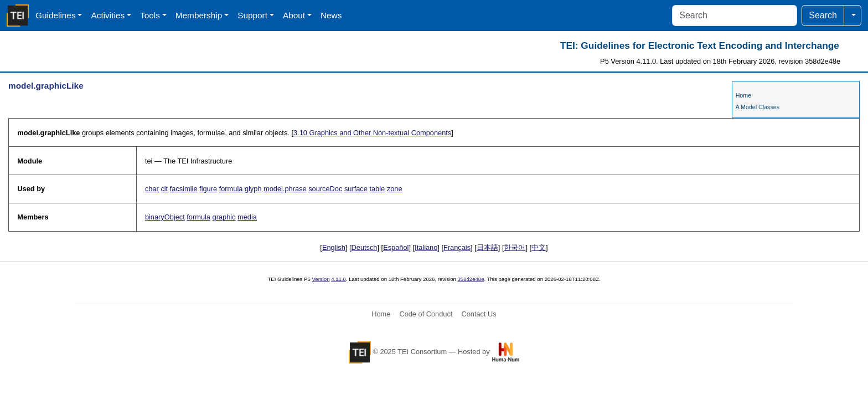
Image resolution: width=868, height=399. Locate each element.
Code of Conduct (426, 314)
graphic (224, 217)
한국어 (515, 247)
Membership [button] (199, 15)
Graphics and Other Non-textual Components (372, 133)
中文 (539, 247)
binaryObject (165, 217)
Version (321, 279)
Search (823, 15)
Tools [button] (150, 15)
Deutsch (365, 247)
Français (457, 247)
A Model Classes (758, 107)
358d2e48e (471, 279)
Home (743, 95)
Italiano (426, 247)
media (247, 217)
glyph (253, 189)
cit (164, 189)
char (152, 189)
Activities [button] (108, 15)
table (377, 189)
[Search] (735, 16)
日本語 (487, 247)
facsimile (184, 189)
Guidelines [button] (56, 15)
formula (231, 189)
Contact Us (479, 314)
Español (396, 247)
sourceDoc (325, 189)
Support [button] (252, 15)
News (331, 15)
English (334, 247)
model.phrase (285, 189)
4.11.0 (339, 279)
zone (395, 189)
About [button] (294, 15)
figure (208, 189)
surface (356, 189)
